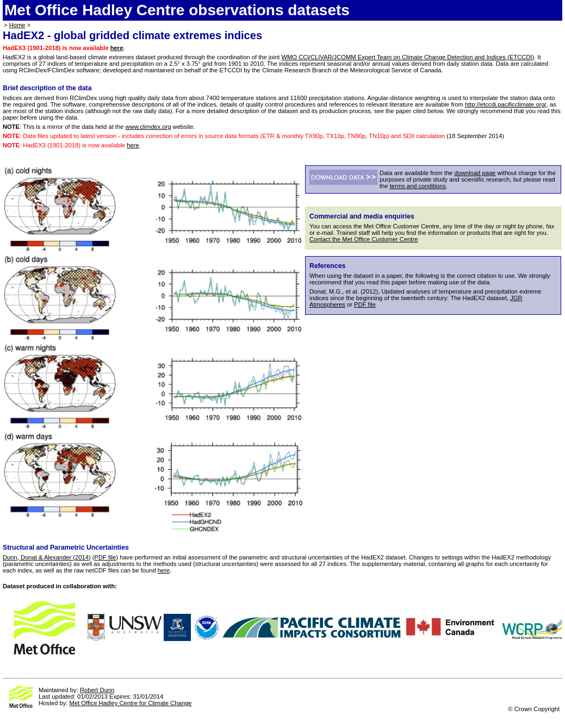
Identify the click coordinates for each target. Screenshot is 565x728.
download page (475, 173)
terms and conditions (418, 186)
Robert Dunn (97, 690)
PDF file (365, 304)
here (117, 48)
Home (17, 25)
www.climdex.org (148, 127)
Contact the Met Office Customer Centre (364, 239)
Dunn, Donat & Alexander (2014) (47, 557)
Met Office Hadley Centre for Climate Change (131, 703)
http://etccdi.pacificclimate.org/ (506, 104)
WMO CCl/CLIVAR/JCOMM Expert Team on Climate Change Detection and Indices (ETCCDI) (408, 57)
